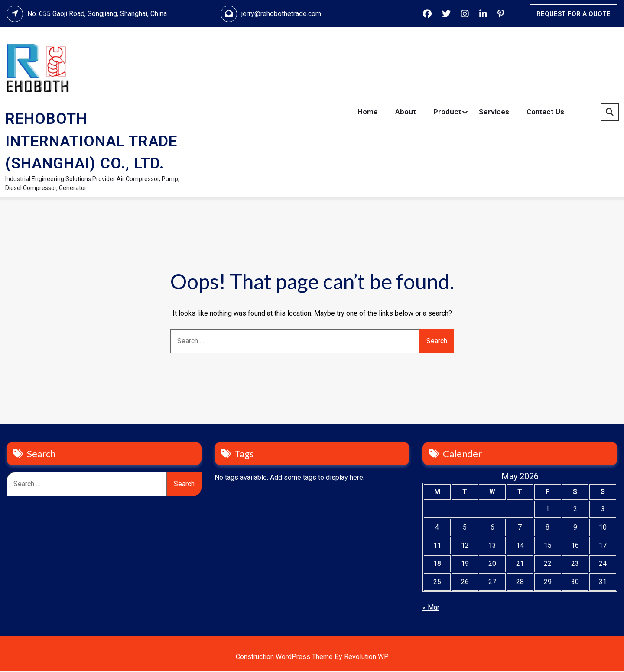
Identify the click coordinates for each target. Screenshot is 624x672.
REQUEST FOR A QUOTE (574, 14)
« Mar (431, 609)
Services (494, 113)
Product (447, 113)
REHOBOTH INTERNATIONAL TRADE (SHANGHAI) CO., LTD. (91, 142)
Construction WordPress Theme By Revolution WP (312, 658)
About (406, 113)
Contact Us (545, 113)
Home (368, 113)
